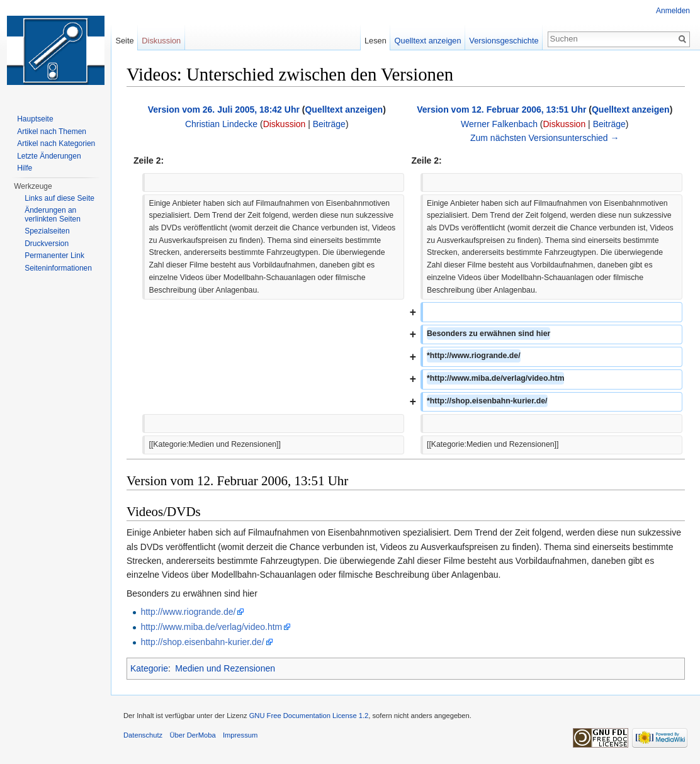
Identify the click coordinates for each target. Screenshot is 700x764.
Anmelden (673, 11)
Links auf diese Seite (59, 198)
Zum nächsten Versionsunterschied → (545, 138)
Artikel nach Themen (52, 132)
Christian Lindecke (221, 124)
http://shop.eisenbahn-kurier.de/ (202, 642)
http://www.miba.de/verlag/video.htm (211, 627)
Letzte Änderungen (49, 156)
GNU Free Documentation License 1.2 (309, 716)
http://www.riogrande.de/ (188, 612)
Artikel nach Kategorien (56, 143)
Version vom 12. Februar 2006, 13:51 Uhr (501, 110)
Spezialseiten (47, 231)
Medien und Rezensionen (225, 668)
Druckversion (47, 244)
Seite (124, 41)
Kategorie (149, 668)
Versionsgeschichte (504, 41)
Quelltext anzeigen (344, 110)
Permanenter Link (54, 256)
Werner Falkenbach (499, 124)
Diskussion (285, 124)
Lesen (375, 41)
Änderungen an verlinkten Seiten (53, 215)
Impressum (240, 735)
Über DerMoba (192, 735)
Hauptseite (35, 119)
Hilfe (25, 168)
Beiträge (329, 124)
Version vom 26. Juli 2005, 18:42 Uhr (224, 110)
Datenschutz (143, 735)
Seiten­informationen (58, 268)
